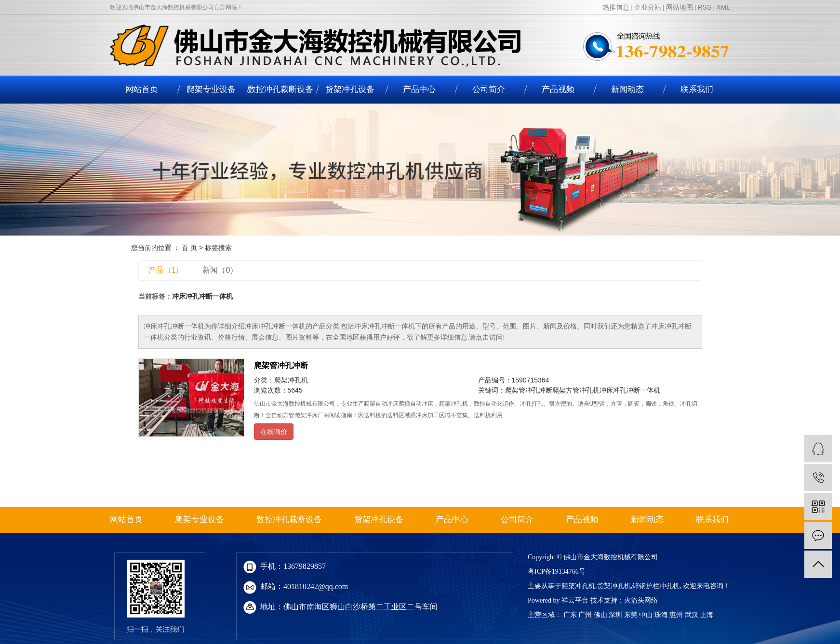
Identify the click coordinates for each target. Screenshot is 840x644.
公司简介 (489, 89)
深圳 (615, 615)
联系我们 (697, 89)
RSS (705, 7)
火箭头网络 (641, 600)
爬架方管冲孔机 (576, 390)
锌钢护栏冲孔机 (656, 586)
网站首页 (142, 89)
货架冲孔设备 (350, 89)
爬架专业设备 (211, 89)
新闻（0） (220, 270)
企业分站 (648, 7)
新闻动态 (627, 89)
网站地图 (680, 7)
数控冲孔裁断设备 (280, 89)
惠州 (676, 615)
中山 (646, 615)
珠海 (661, 615)
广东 (570, 615)
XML (723, 7)
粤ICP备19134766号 (557, 572)
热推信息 (616, 7)
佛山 (600, 615)
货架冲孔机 (614, 586)
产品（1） (166, 270)
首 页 (189, 248)
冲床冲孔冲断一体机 (630, 390)
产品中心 (419, 89)
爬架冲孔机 (291, 380)
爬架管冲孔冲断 (281, 365)
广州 (585, 615)
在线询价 (274, 432)
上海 (707, 615)
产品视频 (558, 89)
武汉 (692, 615)
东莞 (631, 615)
